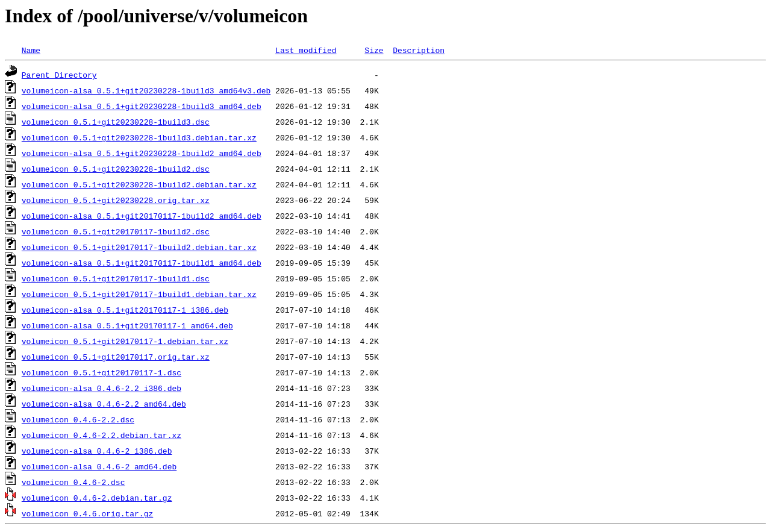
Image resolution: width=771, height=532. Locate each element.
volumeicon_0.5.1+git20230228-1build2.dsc (116, 169)
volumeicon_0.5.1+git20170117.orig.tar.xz (116, 357)
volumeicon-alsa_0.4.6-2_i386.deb (97, 451)
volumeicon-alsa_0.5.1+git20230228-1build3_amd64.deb (142, 106)
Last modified (306, 50)
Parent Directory (59, 75)
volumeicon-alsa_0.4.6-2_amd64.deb (99, 466)
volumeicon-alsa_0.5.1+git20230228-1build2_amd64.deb (142, 153)
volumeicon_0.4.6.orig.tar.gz (87, 513)
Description (419, 50)
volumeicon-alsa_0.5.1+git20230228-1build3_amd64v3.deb (146, 90)
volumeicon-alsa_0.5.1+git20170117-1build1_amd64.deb (142, 263)
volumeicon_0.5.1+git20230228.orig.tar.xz (116, 200)
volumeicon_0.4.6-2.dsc (73, 482)
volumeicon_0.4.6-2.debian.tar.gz (97, 498)
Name (31, 50)
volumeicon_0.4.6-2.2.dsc (78, 419)
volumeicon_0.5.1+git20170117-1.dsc (101, 372)
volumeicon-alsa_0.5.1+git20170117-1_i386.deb (125, 310)
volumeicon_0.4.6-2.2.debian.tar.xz (101, 435)
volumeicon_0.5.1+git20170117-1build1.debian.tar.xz (139, 294)
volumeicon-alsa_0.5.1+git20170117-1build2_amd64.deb (142, 216)
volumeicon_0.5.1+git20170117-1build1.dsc (116, 278)
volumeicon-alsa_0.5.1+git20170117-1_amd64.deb (127, 325)
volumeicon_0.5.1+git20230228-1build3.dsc (116, 122)
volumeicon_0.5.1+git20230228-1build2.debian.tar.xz (139, 184)
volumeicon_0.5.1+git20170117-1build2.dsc (116, 231)
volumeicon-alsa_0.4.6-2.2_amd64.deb (104, 404)
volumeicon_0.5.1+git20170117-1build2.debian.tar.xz (139, 247)
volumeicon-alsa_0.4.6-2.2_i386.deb (101, 388)
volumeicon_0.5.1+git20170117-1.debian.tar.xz (125, 341)
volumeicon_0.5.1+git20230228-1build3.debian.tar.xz (139, 137)
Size (374, 50)
